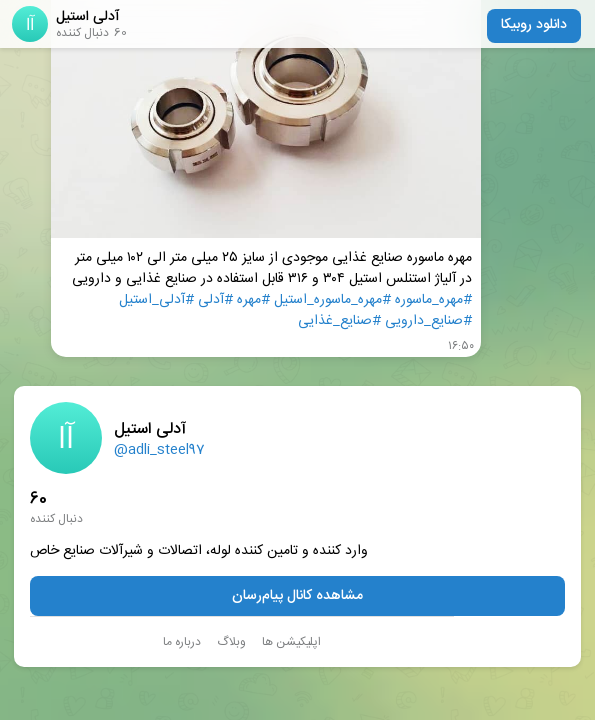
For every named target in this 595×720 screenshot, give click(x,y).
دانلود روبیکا (534, 25)
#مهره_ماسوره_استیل (332, 300)
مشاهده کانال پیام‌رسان (297, 596)
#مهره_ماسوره (433, 300)
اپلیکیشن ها (291, 642)
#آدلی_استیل (156, 300)
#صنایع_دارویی (428, 321)
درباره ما (182, 642)
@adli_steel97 (159, 450)
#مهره (253, 300)
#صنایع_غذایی (339, 321)
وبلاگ (231, 642)
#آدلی (215, 300)
